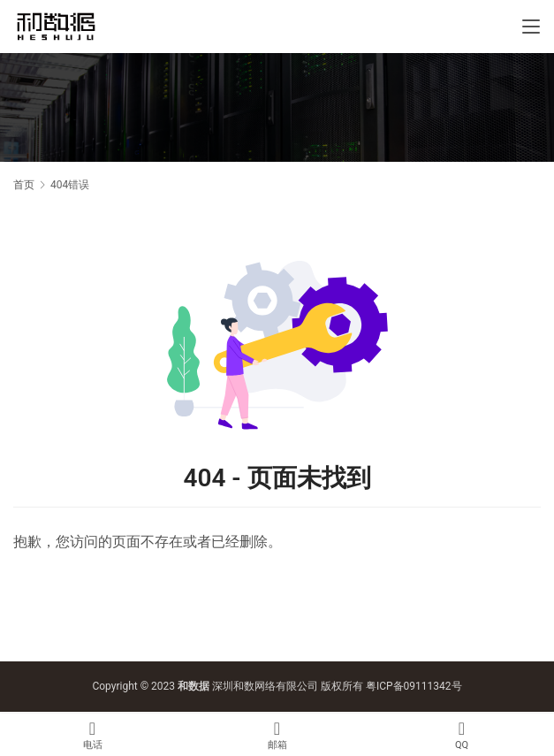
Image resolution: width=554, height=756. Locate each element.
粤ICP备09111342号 (414, 686)
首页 (24, 185)
